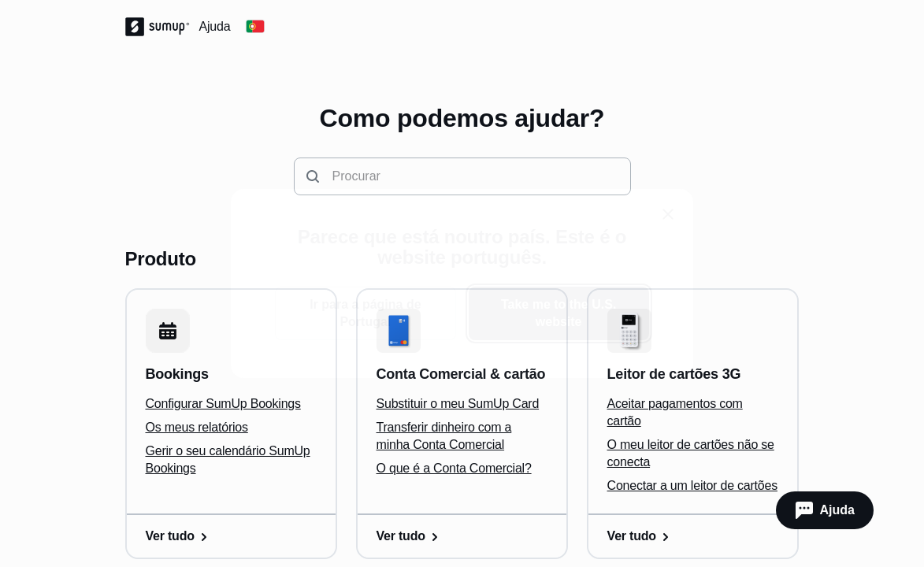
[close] (668, 214)
